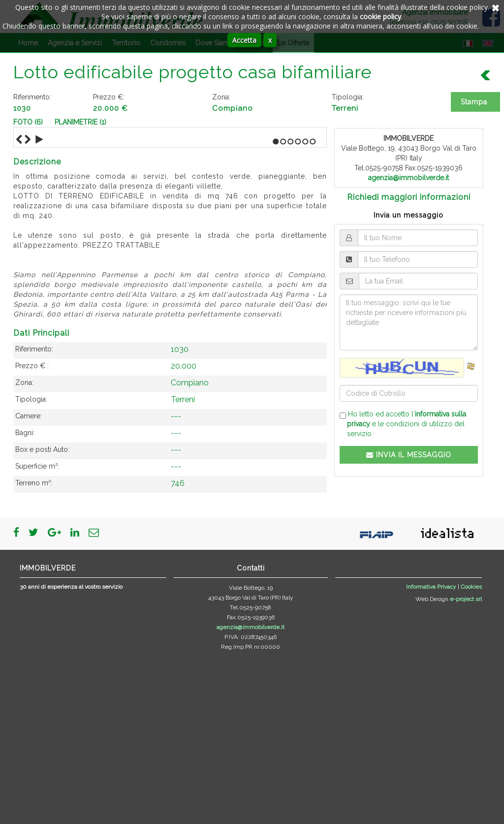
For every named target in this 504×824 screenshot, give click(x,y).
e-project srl (466, 767)
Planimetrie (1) (80, 122)
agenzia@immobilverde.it (409, 178)
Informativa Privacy (431, 755)
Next (28, 308)
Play (39, 308)
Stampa (474, 102)
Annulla (494, 7)
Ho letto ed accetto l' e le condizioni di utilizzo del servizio (403, 424)
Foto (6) (28, 122)
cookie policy (380, 16)
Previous (19, 308)
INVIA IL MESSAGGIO (409, 455)
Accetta (244, 40)
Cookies (471, 755)
